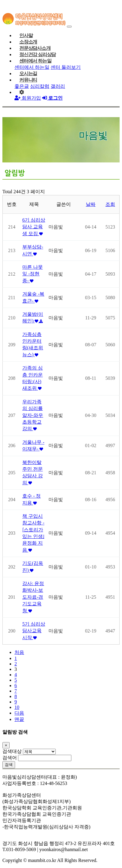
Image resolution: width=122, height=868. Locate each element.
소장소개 (28, 42)
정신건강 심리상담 (38, 54)
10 (17, 707)
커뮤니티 (28, 80)
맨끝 (19, 719)
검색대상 (12, 751)
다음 (19, 713)
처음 (19, 652)
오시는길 (28, 74)
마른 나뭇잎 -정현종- (33, 274)
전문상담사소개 (35, 48)
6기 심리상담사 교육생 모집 (34, 227)
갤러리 (58, 86)
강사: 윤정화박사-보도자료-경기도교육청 (33, 597)
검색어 (10, 758)
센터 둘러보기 (66, 67)
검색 (9, 765)
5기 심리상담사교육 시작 (34, 631)
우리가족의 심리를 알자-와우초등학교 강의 (33, 415)
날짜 (91, 204)
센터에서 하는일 (35, 61)
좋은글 (22, 86)
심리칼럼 (40, 86)
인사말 (26, 35)
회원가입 (28, 98)
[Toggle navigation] (69, 27)
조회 (110, 204)
